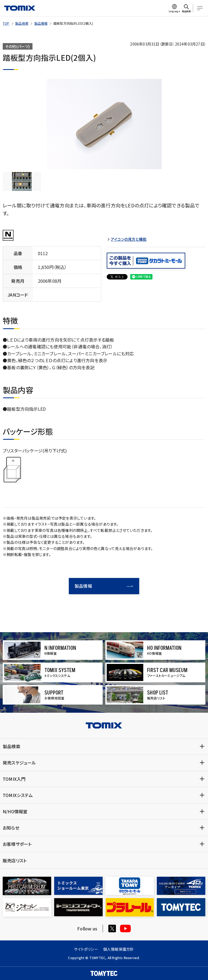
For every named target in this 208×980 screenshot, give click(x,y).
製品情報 (41, 23)
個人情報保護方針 (119, 949)
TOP (6, 23)
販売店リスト (15, 860)
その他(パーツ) (18, 46)
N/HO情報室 (15, 811)
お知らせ (11, 828)
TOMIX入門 (14, 779)
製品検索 (22, 23)
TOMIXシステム (18, 795)
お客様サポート (17, 844)
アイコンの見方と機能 (129, 239)
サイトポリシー (86, 949)
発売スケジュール (19, 763)
